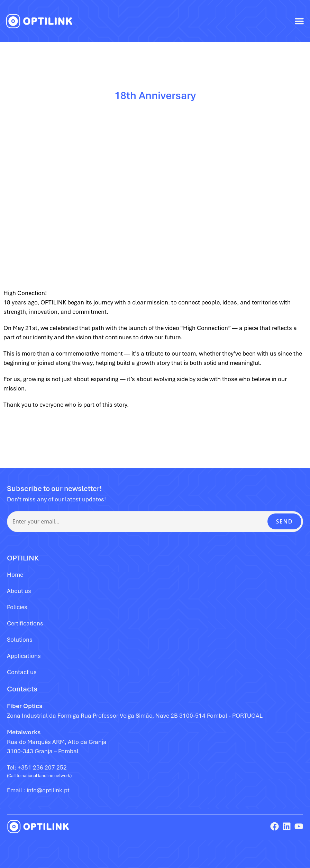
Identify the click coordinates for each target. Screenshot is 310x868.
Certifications (25, 623)
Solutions (20, 640)
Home (15, 575)
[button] (299, 21)
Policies (17, 607)
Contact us (22, 672)
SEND (284, 521)
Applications (24, 656)
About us (19, 591)
